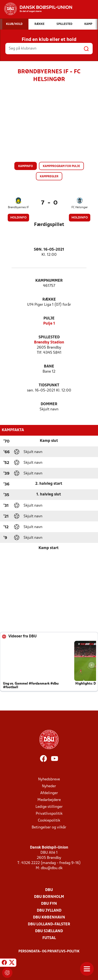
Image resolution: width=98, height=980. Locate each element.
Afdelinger (49, 793)
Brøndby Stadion (49, 342)
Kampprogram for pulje (61, 166)
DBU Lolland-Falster (49, 924)
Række (49, 300)
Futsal (49, 938)
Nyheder (49, 786)
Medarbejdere (49, 800)
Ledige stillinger (49, 807)
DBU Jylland (49, 911)
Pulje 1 (49, 324)
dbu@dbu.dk (52, 868)
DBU (49, 890)
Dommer (49, 404)
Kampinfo (26, 166)
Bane (49, 367)
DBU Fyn (49, 904)
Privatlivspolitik (49, 814)
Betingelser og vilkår (49, 827)
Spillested (49, 337)
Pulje (49, 318)
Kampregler (49, 177)
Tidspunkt (49, 385)
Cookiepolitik (49, 821)
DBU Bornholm (49, 897)
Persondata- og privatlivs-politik (49, 951)
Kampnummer (49, 281)
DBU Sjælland (49, 931)
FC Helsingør (80, 207)
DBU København (49, 918)
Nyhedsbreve (49, 779)
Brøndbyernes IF (18, 207)
